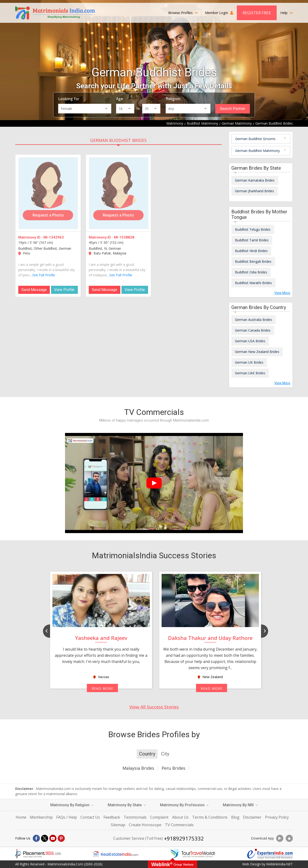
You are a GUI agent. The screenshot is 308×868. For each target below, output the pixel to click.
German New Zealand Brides (257, 352)
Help (287, 13)
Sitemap (118, 825)
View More (282, 293)
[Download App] (280, 838)
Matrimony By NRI (240, 805)
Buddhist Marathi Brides (253, 283)
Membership (41, 817)
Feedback (112, 817)
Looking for (69, 99)
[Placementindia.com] (38, 854)
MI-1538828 (124, 237)
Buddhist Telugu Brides (253, 229)
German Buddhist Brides (118, 140)
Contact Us (90, 817)
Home (21, 817)
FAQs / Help (67, 817)
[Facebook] (36, 838)
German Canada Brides (253, 330)
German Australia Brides (254, 320)
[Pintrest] (61, 838)
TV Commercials (179, 825)
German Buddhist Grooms (255, 139)
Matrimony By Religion (72, 805)
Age (119, 99)
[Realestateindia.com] (115, 854)
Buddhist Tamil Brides (252, 240)
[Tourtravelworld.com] (193, 854)
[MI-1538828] (119, 193)
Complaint (159, 817)
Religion (173, 99)
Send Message (34, 290)
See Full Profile (44, 275)
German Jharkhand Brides (254, 191)
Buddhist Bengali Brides (253, 261)
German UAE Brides (250, 373)
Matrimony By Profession (184, 805)
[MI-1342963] (48, 193)
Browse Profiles (183, 13)
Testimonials (135, 817)
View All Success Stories (154, 707)
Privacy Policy (277, 817)
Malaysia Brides (138, 768)
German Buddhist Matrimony (257, 151)
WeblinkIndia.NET (280, 864)
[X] (45, 838)
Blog (235, 817)
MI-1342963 (54, 237)
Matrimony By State (127, 805)
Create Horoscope (145, 825)
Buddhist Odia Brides (251, 272)
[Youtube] (53, 838)
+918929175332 (184, 838)
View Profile (64, 290)
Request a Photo (48, 215)
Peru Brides (173, 768)
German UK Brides (249, 362)
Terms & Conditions (210, 817)
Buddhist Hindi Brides (251, 251)
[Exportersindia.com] (270, 854)
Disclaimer (252, 817)
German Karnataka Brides (255, 180)
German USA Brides (250, 341)
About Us (180, 817)
